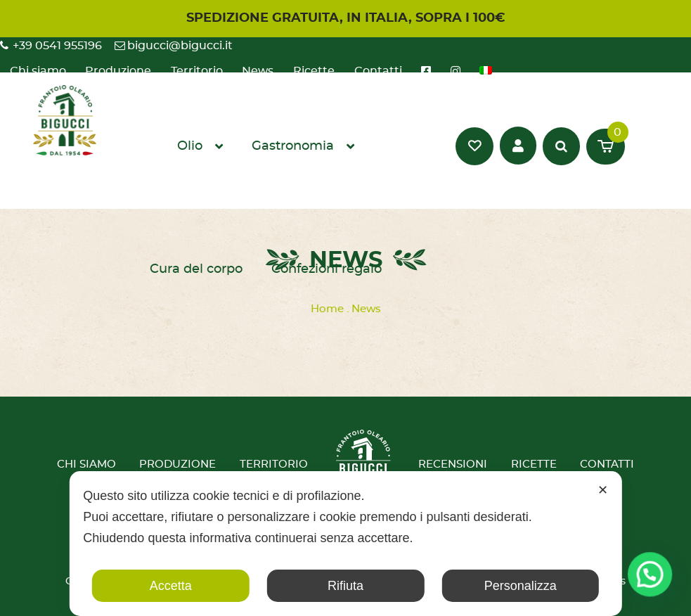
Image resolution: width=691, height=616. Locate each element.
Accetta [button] (171, 586)
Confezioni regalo (327, 269)
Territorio (274, 464)
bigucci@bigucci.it (180, 46)
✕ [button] (603, 490)
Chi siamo (86, 464)
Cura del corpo (196, 269)
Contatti (607, 464)
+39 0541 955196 (57, 46)
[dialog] (345, 544)
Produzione (177, 464)
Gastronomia (293, 146)
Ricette (534, 464)
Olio (190, 146)
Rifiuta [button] (345, 586)
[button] (652, 580)
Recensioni (453, 464)
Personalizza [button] (521, 586)
